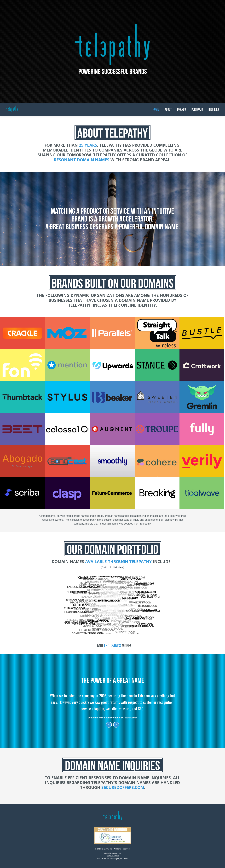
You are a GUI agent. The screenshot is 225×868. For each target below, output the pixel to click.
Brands (182, 109)
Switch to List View (112, 567)
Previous (109, 725)
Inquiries (214, 109)
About (168, 109)
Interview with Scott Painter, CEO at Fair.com (113, 718)
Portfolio (197, 109)
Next (116, 725)
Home (156, 109)
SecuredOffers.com (123, 787)
